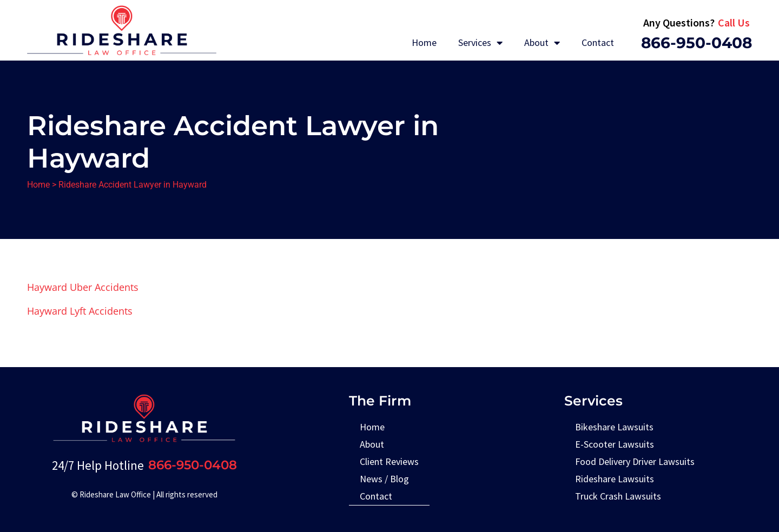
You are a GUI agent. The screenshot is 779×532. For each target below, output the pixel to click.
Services (480, 43)
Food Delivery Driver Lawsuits (635, 461)
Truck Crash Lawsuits (618, 496)
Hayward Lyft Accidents (80, 311)
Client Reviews (389, 461)
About (542, 43)
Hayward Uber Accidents (83, 287)
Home (424, 42)
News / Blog (384, 479)
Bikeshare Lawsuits (614, 427)
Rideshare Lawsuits (615, 479)
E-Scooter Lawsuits (615, 444)
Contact (598, 42)
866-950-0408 (697, 43)
